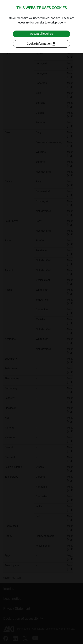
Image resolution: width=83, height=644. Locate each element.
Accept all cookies (41, 34)
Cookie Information (42, 44)
